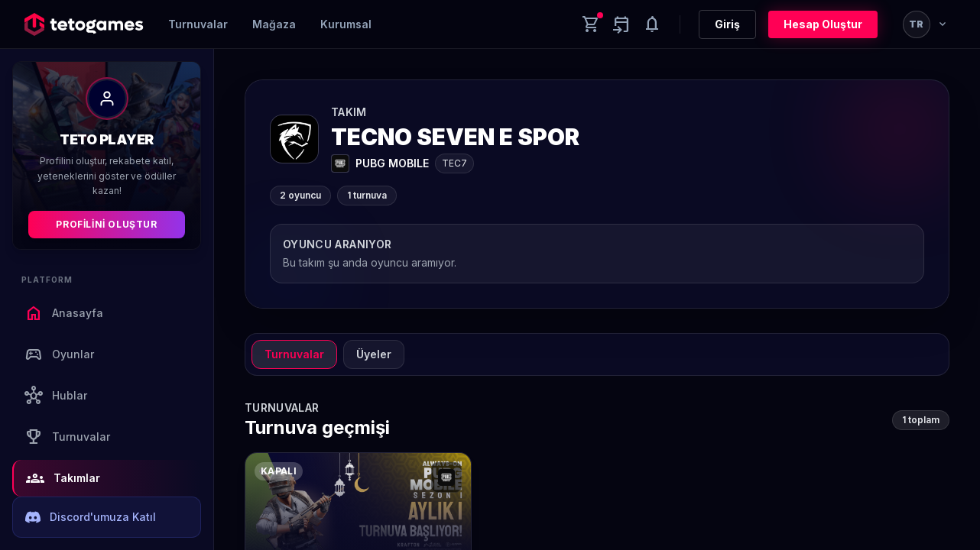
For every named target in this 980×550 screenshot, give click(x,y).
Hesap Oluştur (823, 24)
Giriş (727, 24)
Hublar (56, 396)
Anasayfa (64, 313)
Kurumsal (346, 24)
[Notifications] (652, 24)
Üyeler (374, 354)
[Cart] (591, 24)
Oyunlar (59, 354)
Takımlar (63, 478)
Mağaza (274, 24)
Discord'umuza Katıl (91, 517)
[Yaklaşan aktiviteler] (621, 24)
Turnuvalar (198, 24)
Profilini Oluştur (106, 224)
